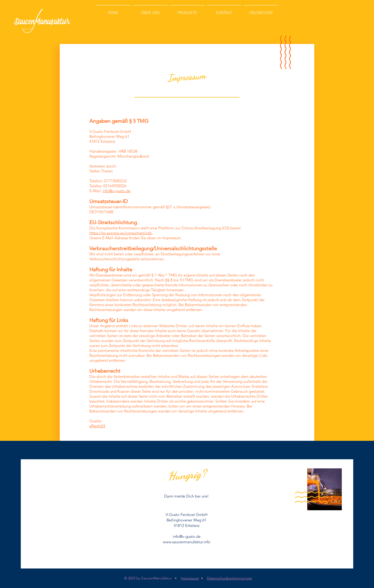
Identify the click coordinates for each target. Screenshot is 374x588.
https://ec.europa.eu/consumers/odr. (121, 233)
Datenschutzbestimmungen (230, 578)
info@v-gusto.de (116, 191)
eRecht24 (97, 426)
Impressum (190, 578)
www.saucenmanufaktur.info (187, 542)
